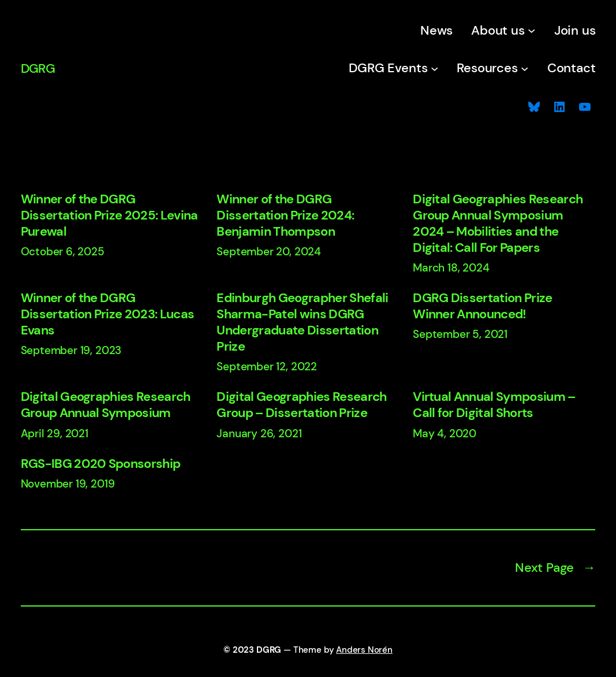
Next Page (555, 568)
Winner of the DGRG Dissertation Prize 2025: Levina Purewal (109, 215)
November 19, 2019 (68, 484)
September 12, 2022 (267, 367)
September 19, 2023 (71, 350)
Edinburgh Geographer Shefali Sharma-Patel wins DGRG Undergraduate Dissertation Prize (302, 322)
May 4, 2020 (445, 434)
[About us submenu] (531, 30)
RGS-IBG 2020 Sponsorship (101, 464)
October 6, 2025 (63, 252)
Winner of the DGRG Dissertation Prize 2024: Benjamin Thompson (285, 215)
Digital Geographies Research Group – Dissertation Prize (301, 405)
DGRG (38, 68)
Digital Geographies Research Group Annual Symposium (106, 405)
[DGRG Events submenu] (434, 68)
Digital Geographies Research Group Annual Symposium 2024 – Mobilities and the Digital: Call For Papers (498, 224)
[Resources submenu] (524, 68)
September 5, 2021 (460, 334)
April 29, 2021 (55, 434)
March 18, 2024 (451, 268)
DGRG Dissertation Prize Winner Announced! (483, 306)
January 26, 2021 (259, 434)
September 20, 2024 (269, 252)
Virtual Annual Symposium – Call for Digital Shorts (494, 405)
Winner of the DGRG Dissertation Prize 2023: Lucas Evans (108, 314)
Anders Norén (364, 650)
